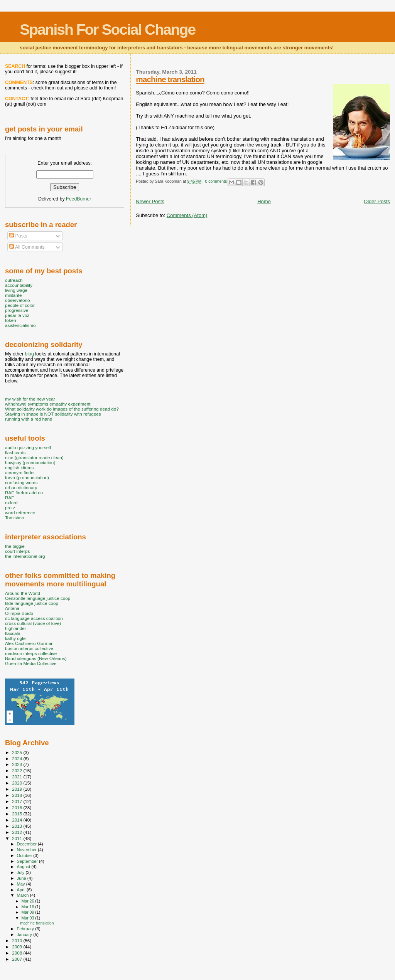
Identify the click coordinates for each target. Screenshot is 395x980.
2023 (18, 764)
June (22, 878)
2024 (18, 759)
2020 (18, 783)
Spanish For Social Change (107, 29)
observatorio (18, 300)
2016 (18, 807)
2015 (18, 814)
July (21, 872)
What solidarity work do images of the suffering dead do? (62, 409)
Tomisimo (14, 518)
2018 (18, 795)
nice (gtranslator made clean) (34, 457)
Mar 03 (28, 918)
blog (29, 354)
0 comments (216, 181)
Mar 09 (28, 912)
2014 (18, 820)
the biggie (15, 546)
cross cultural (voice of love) (33, 623)
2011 (18, 838)
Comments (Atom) (187, 215)
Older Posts (377, 201)
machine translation (170, 79)
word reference (20, 513)
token (11, 320)
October (25, 855)
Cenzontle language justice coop (38, 598)
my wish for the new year (30, 399)
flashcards (15, 452)
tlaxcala (13, 633)
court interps (17, 551)
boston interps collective (29, 648)
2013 (18, 826)
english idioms (19, 467)
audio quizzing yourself (28, 447)
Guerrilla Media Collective (31, 663)
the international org (25, 556)
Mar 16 (28, 907)
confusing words (21, 482)
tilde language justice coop (32, 603)
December (27, 844)
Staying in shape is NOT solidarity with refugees (53, 414)
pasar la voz (17, 315)
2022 (18, 770)
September (28, 861)
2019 (18, 789)
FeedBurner (78, 199)
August (24, 867)
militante (14, 295)
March (24, 895)
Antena (12, 608)
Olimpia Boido (19, 613)
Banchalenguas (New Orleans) (36, 658)
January (25, 935)
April (22, 890)
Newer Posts (150, 201)
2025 (18, 752)
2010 (18, 940)
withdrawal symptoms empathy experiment (48, 404)
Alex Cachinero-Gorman (29, 643)
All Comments (27, 247)
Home (264, 201)
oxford (11, 503)
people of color (20, 305)
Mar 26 (28, 901)
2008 (18, 953)
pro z (10, 508)
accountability (19, 285)
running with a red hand (29, 419)
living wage (16, 290)
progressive (17, 310)
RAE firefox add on (24, 493)
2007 (18, 959)
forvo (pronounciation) (27, 477)
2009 (18, 947)
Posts (18, 236)
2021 (18, 777)
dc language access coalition (34, 618)
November (27, 850)
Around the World (23, 593)
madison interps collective (31, 653)
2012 (18, 832)
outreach (14, 280)
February (26, 929)
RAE (10, 498)
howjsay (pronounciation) (30, 462)
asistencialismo (20, 325)
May (22, 884)
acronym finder (20, 472)
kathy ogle (15, 638)
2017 (18, 801)
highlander (16, 628)
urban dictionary (21, 487)
